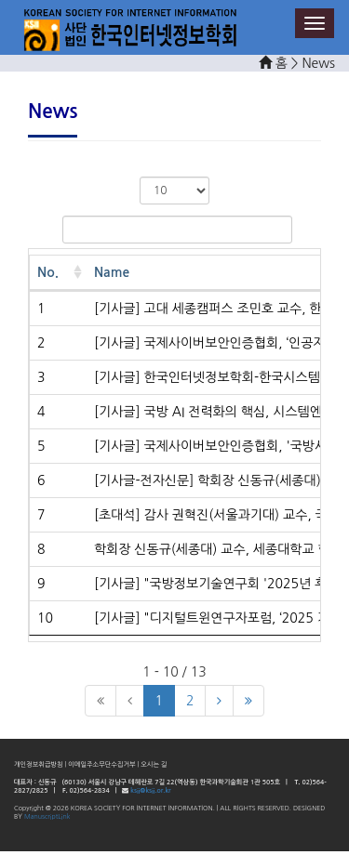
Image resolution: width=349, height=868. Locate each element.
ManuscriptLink (47, 816)
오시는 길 (154, 764)
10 (45, 618)
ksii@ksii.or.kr (150, 790)
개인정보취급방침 (39, 764)
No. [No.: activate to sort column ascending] (48, 272)
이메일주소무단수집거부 (101, 764)
